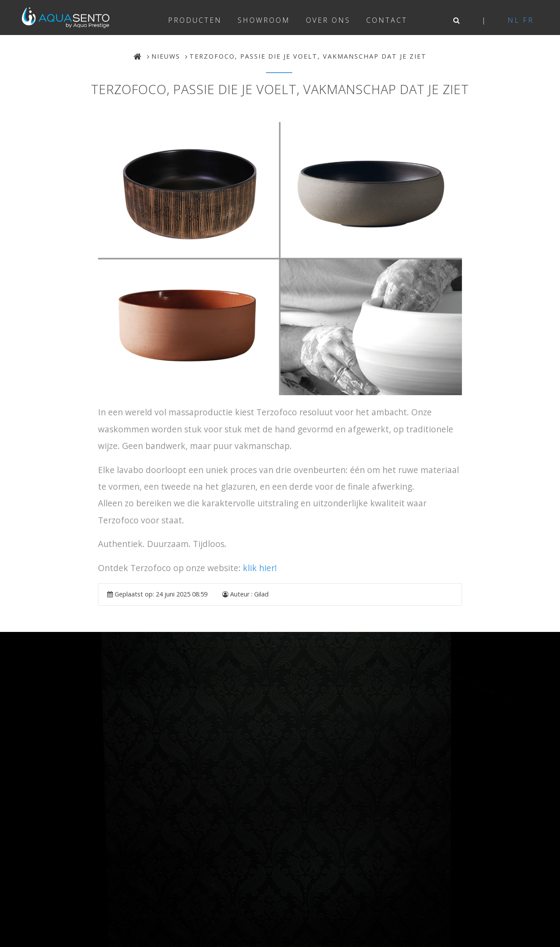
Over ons (328, 20)
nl (514, 20)
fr (528, 20)
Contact (387, 20)
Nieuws (166, 56)
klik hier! (260, 568)
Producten (195, 20)
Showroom (264, 20)
